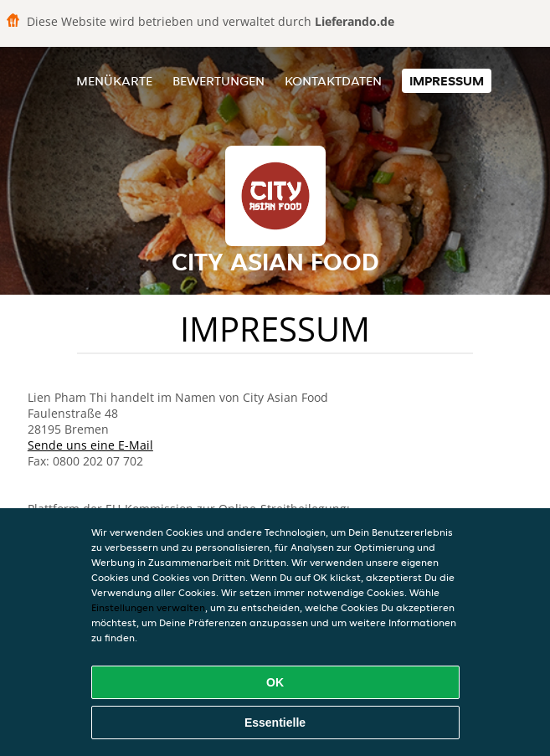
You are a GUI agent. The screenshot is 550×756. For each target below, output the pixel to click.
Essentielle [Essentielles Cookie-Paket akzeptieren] (275, 723)
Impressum (447, 81)
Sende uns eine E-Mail (90, 445)
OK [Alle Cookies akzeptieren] (275, 682)
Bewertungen (218, 81)
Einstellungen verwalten (148, 607)
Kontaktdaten (333, 81)
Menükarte (114, 81)
